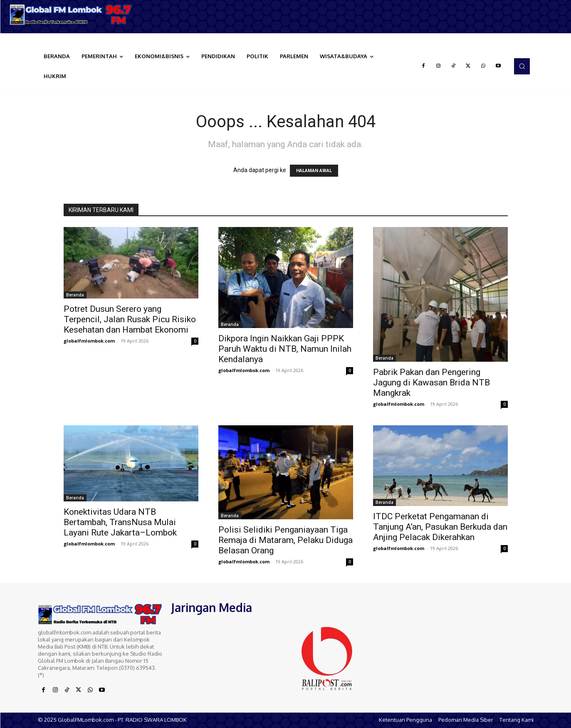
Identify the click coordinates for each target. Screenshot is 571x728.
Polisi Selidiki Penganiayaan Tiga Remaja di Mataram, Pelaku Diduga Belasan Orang (285, 540)
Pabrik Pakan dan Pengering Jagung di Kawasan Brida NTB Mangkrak (431, 383)
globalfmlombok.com (89, 341)
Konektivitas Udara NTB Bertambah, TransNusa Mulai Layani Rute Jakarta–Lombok (120, 522)
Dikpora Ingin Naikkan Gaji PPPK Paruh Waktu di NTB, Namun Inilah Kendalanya (285, 349)
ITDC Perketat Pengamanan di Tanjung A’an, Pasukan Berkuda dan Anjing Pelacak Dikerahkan (440, 527)
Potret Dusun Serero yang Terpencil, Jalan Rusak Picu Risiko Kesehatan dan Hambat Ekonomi (130, 319)
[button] (522, 66)
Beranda (75, 295)
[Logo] (71, 15)
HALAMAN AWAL (314, 171)
